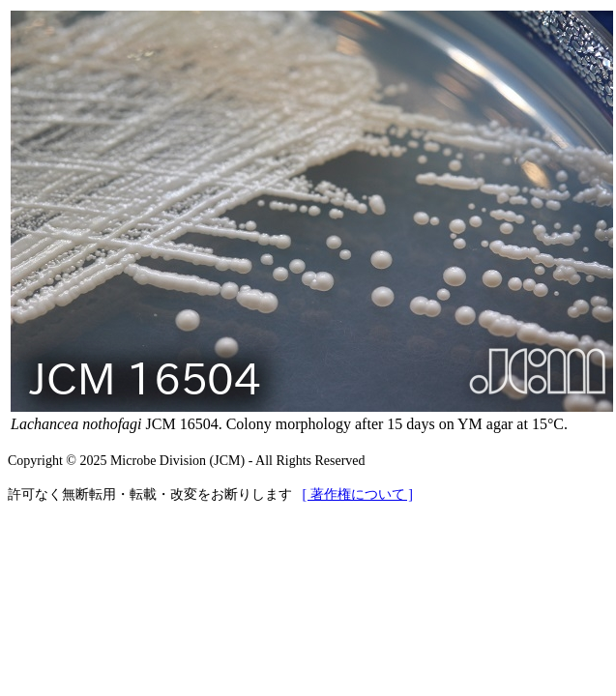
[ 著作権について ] (358, 494)
